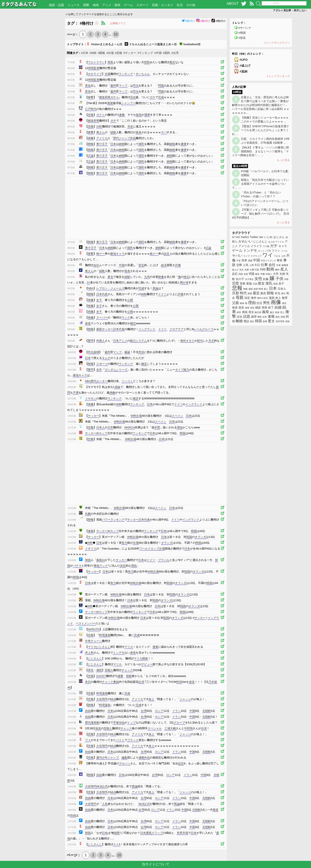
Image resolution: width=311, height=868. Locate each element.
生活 (180, 5)
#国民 (167, 53)
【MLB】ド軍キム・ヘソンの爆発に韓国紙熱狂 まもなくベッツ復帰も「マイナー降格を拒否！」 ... (260, 151)
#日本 (85, 53)
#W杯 (93, 53)
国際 (86, 5)
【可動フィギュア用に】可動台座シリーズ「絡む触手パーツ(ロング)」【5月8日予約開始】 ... (261, 214)
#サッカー (130, 53)
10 (116, 34)
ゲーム (128, 5)
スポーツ (142, 5)
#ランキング (145, 53)
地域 (96, 5)
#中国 (158, 53)
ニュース (74, 5)
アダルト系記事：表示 (290, 10)
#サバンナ (245, 28)
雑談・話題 (56, 5)
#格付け (188, 21)
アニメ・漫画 (111, 5)
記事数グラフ (118, 23)
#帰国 (242, 33)
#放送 (242, 38)
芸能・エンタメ (163, 5)
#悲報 (118, 53)
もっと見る (283, 160)
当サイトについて (156, 864)
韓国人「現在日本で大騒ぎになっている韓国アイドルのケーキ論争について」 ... (260, 184)
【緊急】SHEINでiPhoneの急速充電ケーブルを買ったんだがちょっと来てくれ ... (261, 130)
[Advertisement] (33, 83)
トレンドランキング (278, 76)
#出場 (110, 53)
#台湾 (175, 53)
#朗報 (101, 53)
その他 (191, 5)
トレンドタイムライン (277, 43)
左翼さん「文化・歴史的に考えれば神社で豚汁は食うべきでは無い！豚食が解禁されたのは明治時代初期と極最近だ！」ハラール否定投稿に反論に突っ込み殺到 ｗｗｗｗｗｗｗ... (261, 105)
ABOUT (233, 4)
